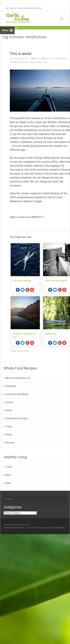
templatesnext (58, 528)
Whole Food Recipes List (18, 378)
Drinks (9, 435)
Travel (9, 467)
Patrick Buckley (29, 67)
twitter (23, 295)
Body (8, 483)
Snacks (9, 402)
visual (45, 67)
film (46, 64)
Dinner (9, 410)
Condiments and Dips (17, 418)
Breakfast (11, 386)
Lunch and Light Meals (17, 394)
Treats (9, 426)
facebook (18, 295)
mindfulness (15, 67)
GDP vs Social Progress (56, 286)
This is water (21, 58)
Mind (36, 64)
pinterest (32, 295)
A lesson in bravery (22, 286)
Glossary (10, 443)
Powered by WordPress (14, 528)
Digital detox (51, 339)
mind (65, 64)
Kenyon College (55, 64)
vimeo (39, 67)
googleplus (27, 295)
